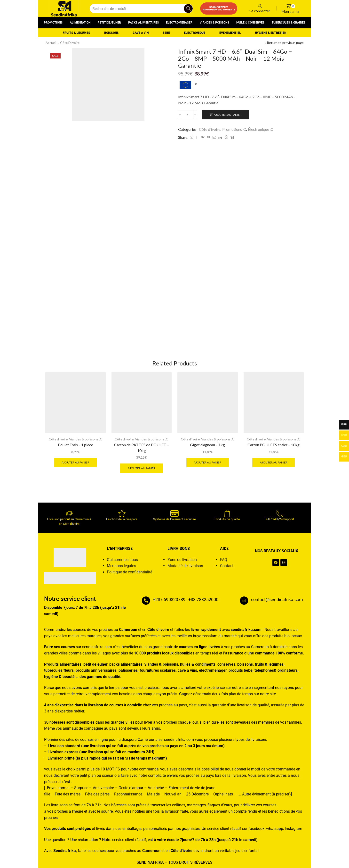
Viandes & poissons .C (86, 439)
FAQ (224, 560)
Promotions (53, 23)
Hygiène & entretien (271, 33)
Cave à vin (141, 33)
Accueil (51, 43)
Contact (227, 566)
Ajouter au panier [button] (75, 463)
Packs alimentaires (143, 23)
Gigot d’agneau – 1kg (207, 445)
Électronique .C (261, 129)
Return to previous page (285, 43)
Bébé (166, 33)
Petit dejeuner (109, 23)
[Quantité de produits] (188, 115)
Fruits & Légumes (76, 33)
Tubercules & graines (289, 23)
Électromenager (179, 23)
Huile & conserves (250, 23)
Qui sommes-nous (122, 560)
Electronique (195, 33)
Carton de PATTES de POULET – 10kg (142, 448)
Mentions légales (121, 566)
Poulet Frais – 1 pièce (75, 445)
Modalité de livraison (185, 566)
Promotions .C (234, 129)
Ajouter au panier (228, 115)
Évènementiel (230, 33)
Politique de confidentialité (130, 572)
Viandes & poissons (214, 23)
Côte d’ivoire (71, 43)
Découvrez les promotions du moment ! (219, 8)
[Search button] (188, 8)
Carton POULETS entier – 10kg (274, 445)
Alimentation (80, 23)
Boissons (111, 33)
